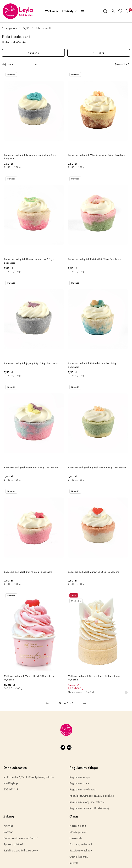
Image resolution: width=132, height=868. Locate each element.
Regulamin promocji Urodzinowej (89, 808)
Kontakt (74, 863)
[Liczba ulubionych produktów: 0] (120, 11)
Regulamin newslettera (82, 790)
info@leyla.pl (11, 783)
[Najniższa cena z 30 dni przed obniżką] (126, 692)
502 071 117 (11, 790)
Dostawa (8, 832)
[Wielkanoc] (52, 11)
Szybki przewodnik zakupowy (21, 851)
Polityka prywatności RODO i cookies (92, 796)
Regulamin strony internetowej (87, 802)
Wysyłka (8, 826)
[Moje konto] (113, 11)
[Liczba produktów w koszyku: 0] (128, 11)
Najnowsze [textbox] (8, 64)
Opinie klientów (79, 857)
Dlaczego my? (78, 832)
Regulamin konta (79, 783)
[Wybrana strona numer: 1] (66, 703)
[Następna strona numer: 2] (85, 703)
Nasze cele (76, 838)
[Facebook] (63, 747)
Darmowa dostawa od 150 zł (20, 838)
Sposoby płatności (14, 844)
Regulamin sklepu (80, 777)
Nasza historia (78, 826)
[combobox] (20, 64)
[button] (69, 11)
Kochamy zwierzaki (81, 844)
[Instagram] (69, 747)
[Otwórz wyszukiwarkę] (105, 11)
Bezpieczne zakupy (81, 851)
